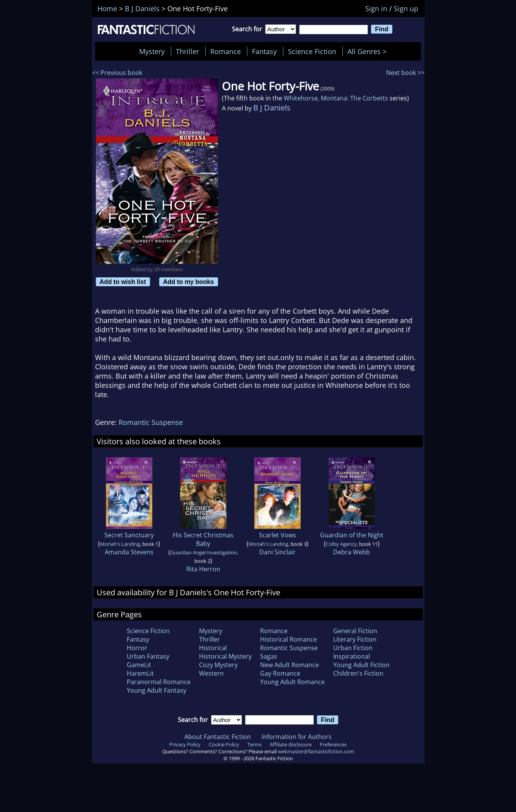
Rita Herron (203, 569)
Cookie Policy (224, 744)
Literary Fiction (355, 639)
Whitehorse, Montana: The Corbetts (336, 98)
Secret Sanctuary (129, 535)
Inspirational (352, 656)
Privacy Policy (185, 744)
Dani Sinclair (278, 552)
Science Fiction (312, 51)
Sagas (269, 656)
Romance (226, 51)
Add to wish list (123, 282)
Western (211, 673)
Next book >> (405, 73)
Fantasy (264, 51)
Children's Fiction (358, 673)
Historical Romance (289, 639)
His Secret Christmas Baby (203, 539)
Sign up (406, 8)
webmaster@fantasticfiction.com (316, 751)
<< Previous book (117, 73)
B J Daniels (272, 108)
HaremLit (140, 673)
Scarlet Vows (278, 535)
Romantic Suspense (151, 422)
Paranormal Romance (159, 682)
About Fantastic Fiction (218, 737)
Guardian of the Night (352, 535)
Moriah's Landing (120, 544)
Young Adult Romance (292, 682)
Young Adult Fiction (361, 665)
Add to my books (189, 282)
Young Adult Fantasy (157, 690)
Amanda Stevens (129, 552)
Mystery (152, 51)
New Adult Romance (290, 665)
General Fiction (355, 631)
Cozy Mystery (218, 665)
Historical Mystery (225, 656)
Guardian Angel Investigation (204, 552)
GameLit (139, 665)
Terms (255, 744)
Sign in (376, 8)
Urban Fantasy (148, 656)
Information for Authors (297, 737)
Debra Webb (352, 552)
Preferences (333, 744)
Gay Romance (280, 673)
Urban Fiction (353, 648)
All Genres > (369, 51)
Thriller (187, 51)
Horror (137, 648)
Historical (213, 648)
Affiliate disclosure (291, 744)
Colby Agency (341, 544)
